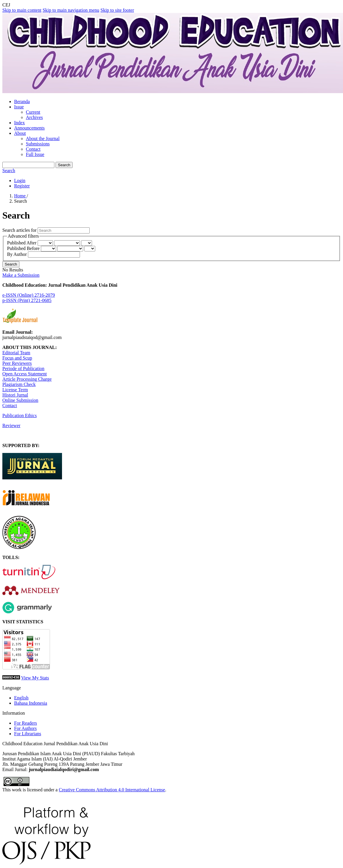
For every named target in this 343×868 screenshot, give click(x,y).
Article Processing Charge (27, 379)
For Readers (26, 723)
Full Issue (35, 154)
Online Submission (20, 400)
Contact (33, 149)
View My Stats (35, 678)
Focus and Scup (17, 358)
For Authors (25, 728)
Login (20, 181)
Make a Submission (21, 275)
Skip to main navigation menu (71, 10)
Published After (22, 243)
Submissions (38, 144)
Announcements (29, 128)
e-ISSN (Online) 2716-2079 (29, 295)
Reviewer (11, 425)
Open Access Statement (25, 374)
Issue (19, 107)
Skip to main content (22, 10)
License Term (15, 390)
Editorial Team (16, 353)
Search (64, 165)
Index (19, 123)
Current (33, 112)
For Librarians (28, 734)
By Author (17, 254)
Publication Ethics (20, 415)
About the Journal (43, 138)
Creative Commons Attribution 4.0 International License (112, 790)
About (20, 133)
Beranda (22, 101)
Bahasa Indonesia (31, 703)
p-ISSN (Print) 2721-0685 (27, 300)
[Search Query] (28, 165)
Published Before (24, 248)
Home (20, 196)
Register (22, 186)
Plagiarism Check (19, 384)
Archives (34, 117)
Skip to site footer (117, 10)
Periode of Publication (23, 368)
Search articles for (20, 230)
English (21, 698)
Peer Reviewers (17, 363)
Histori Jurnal (15, 395)
